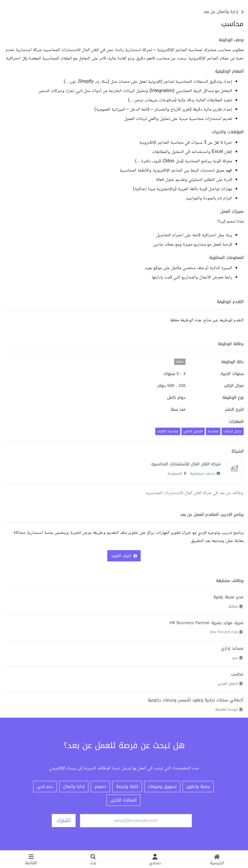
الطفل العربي (228, 684)
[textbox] (124, 159)
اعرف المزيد (124, 556)
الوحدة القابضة (226, 709)
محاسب (237, 674)
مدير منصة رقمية (228, 597)
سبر (235, 658)
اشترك (64, 820)
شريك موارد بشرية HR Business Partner (206, 623)
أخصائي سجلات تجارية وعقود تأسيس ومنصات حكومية (196, 700)
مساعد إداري (232, 648)
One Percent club (224, 632)
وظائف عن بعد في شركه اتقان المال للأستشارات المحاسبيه (195, 493)
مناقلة (233, 606)
